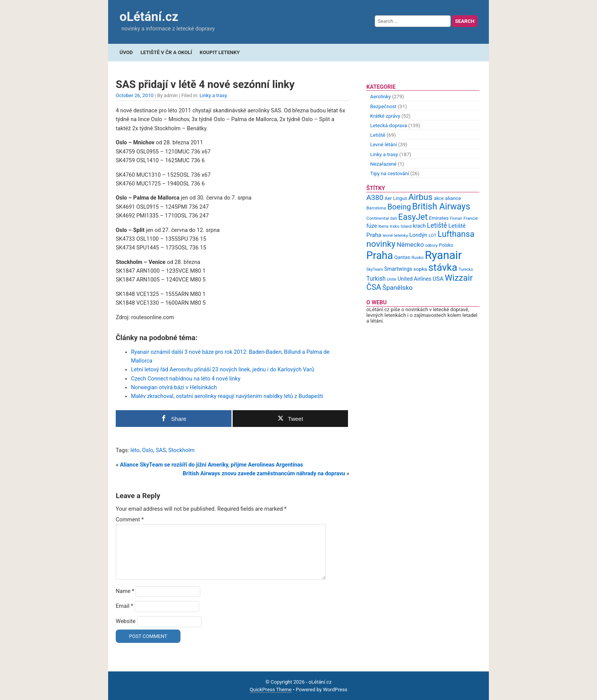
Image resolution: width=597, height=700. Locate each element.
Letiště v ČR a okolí (166, 52)
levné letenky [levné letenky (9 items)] (395, 235)
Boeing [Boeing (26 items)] (399, 207)
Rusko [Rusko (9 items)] (418, 257)
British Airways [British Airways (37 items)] (441, 207)
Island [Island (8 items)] (406, 226)
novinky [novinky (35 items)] (381, 244)
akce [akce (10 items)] (439, 198)
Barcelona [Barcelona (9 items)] (376, 208)
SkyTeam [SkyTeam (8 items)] (374, 269)
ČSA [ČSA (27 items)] (374, 287)
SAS (161, 450)
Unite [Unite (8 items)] (392, 279)
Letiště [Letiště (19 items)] (437, 225)
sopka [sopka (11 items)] (420, 269)
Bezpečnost (383, 106)
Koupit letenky (219, 52)
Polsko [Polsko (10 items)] (446, 245)
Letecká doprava (389, 125)
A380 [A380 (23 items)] (375, 197)
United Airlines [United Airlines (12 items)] (414, 279)
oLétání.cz (149, 17)
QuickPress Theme (271, 690)
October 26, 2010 (135, 95)
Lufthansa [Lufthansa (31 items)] (456, 234)
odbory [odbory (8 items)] (432, 245)
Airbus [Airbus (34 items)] (420, 197)
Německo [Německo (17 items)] (410, 245)
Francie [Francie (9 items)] (471, 218)
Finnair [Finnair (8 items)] (456, 218)
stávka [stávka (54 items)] (443, 267)
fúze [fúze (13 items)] (372, 226)
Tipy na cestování (389, 173)
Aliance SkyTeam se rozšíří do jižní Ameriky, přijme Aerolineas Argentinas (212, 465)
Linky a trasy (213, 95)
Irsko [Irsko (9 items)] (394, 226)
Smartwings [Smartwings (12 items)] (398, 269)
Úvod (126, 52)
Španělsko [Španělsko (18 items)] (397, 288)
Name (125, 591)
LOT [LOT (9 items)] (433, 235)
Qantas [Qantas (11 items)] (402, 257)
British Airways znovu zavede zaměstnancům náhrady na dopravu (264, 474)
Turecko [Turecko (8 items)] (466, 269)
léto (135, 450)
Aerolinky (380, 97)
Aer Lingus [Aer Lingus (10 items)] (396, 198)
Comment (130, 520)
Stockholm (181, 450)
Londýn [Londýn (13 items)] (418, 235)
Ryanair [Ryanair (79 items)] (443, 255)
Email (125, 606)
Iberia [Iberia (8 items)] (384, 226)
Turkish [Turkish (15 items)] (376, 279)
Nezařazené (383, 164)
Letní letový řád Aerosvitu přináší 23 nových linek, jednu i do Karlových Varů (223, 370)
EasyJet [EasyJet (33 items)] (413, 217)
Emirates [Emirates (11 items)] (439, 218)
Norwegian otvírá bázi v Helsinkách (174, 388)
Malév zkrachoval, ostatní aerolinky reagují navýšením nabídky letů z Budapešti (227, 396)
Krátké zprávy (385, 116)
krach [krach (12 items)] (419, 226)
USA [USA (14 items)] (438, 279)
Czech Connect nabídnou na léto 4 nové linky (186, 379)
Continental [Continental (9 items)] (378, 218)
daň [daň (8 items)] (394, 218)
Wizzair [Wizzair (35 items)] (459, 278)
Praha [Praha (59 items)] (380, 256)
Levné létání (383, 145)
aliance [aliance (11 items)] (453, 198)
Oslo (148, 450)
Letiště (378, 135)
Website (126, 621)
